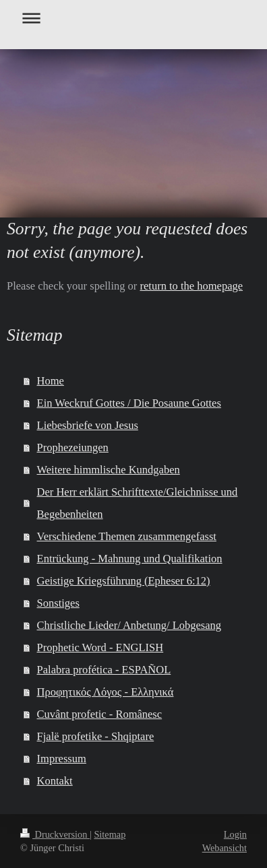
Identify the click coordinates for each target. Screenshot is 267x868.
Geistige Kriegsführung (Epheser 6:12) (124, 581)
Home (51, 381)
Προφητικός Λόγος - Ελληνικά (106, 692)
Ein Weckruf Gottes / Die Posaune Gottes (129, 403)
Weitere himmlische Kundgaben (109, 470)
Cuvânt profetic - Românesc (100, 714)
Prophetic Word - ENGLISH (100, 647)
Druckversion (55, 834)
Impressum (62, 759)
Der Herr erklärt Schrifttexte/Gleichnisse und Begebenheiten (138, 503)
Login (235, 834)
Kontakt (55, 781)
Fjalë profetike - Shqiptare (96, 736)
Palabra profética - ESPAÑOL (104, 670)
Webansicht (225, 848)
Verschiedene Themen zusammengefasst (127, 536)
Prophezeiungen (73, 447)
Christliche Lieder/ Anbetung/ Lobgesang (129, 625)
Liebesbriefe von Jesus (88, 425)
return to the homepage (191, 286)
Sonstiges (58, 603)
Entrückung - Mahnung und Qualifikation (130, 559)
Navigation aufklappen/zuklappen (133, 18)
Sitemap (110, 834)
